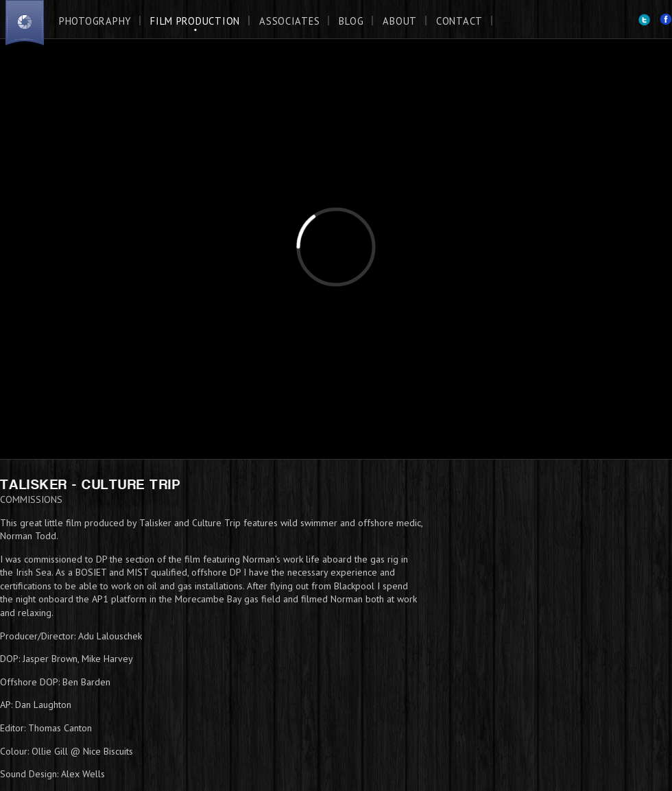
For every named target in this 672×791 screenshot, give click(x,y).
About (400, 21)
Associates (289, 21)
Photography (95, 21)
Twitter (644, 20)
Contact (459, 21)
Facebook (666, 20)
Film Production (195, 21)
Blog (351, 21)
